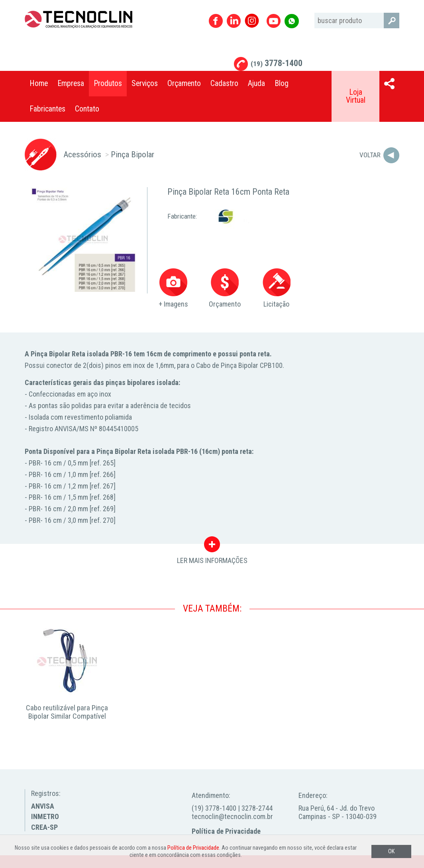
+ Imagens (173, 288)
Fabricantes (47, 109)
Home (39, 83)
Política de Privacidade (226, 831)
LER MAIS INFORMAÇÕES (212, 546)
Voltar (370, 155)
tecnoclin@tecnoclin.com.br (232, 816)
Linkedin (234, 21)
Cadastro (224, 83)
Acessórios (82, 154)
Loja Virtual (356, 96)
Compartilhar (389, 84)
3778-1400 (277, 63)
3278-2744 (257, 808)
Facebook (216, 21)
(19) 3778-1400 (214, 808)
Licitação (277, 288)
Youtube (274, 21)
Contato (87, 109)
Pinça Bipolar (132, 154)
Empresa (71, 83)
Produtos (108, 83)
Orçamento (184, 83)
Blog (282, 83)
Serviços (145, 83)
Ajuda (256, 83)
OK (391, 851)
